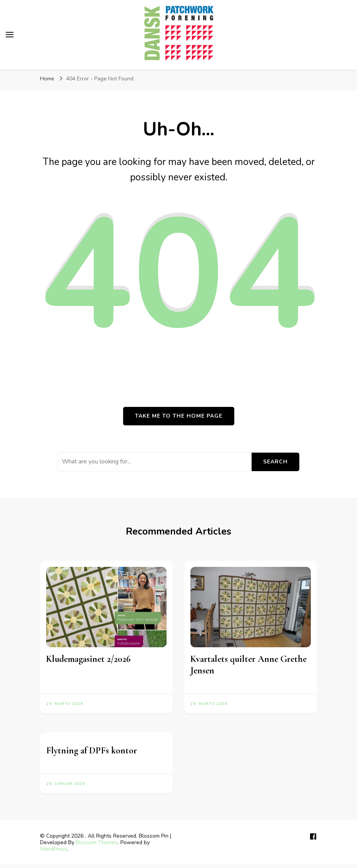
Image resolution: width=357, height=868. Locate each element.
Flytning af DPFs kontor (92, 751)
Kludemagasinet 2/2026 (88, 659)
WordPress (53, 849)
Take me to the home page (179, 416)
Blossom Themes (97, 842)
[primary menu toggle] (10, 35)
